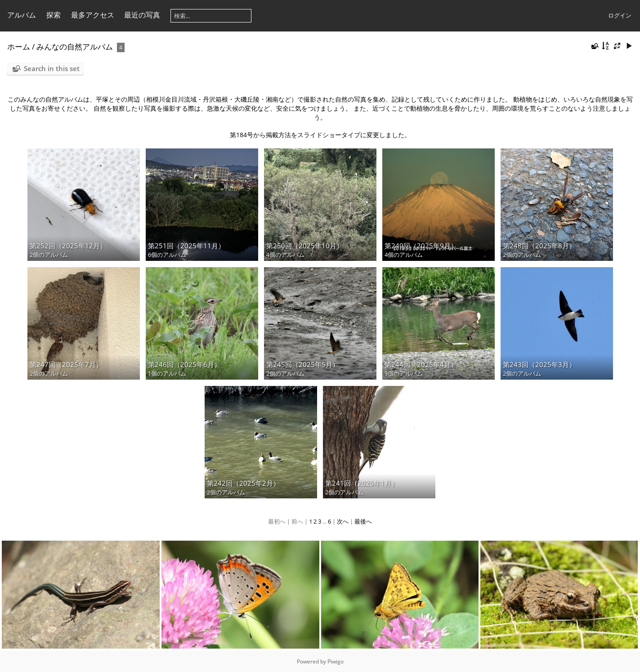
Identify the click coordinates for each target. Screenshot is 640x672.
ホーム (19, 47)
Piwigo (336, 661)
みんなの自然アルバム (75, 47)
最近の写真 (142, 15)
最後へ (363, 521)
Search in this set (52, 68)
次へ (343, 521)
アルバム (22, 15)
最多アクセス (93, 15)
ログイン (620, 15)
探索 (54, 15)
